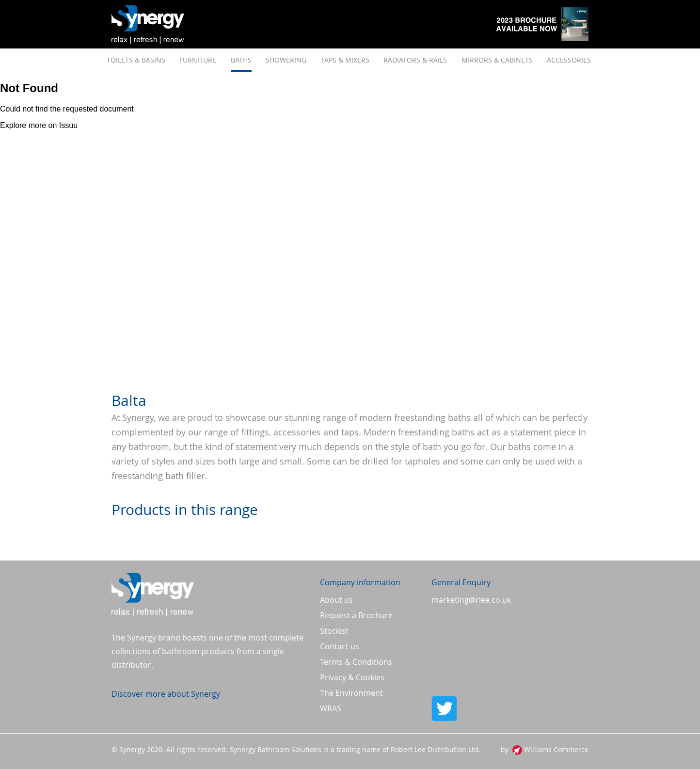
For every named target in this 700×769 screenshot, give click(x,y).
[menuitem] (136, 60)
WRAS (331, 708)
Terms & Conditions (356, 662)
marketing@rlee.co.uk (471, 600)
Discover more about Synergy (166, 694)
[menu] (350, 60)
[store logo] (148, 24)
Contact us (340, 646)
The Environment (351, 693)
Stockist (334, 631)
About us (336, 600)
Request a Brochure (356, 615)
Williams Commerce (556, 749)
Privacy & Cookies (352, 677)
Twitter (510, 708)
